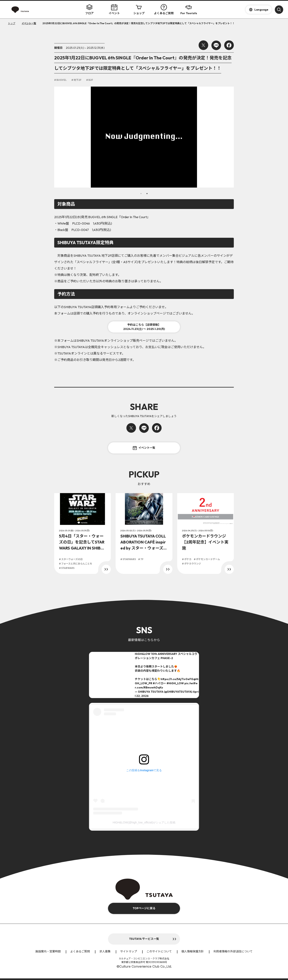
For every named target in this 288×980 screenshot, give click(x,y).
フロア (89, 9)
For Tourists (189, 9)
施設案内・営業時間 (48, 951)
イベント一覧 (144, 448)
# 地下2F (76, 80)
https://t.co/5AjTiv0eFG (177, 679)
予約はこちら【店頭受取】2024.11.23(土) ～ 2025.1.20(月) (144, 327)
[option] (144, 137)
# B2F (90, 80)
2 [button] (147, 194)
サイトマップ (129, 951)
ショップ (139, 9)
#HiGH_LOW (175, 683)
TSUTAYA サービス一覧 (144, 939)
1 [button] (141, 194)
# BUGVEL (60, 80)
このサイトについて (159, 951)
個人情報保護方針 (193, 951)
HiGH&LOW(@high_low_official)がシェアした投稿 (144, 822)
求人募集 (105, 951)
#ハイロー (159, 683)
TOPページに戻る (144, 908)
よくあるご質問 (164, 9)
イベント (114, 9)
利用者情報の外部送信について (233, 951)
